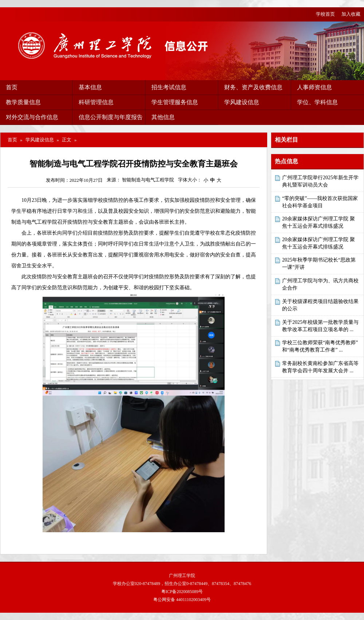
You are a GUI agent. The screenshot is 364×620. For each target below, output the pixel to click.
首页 (12, 87)
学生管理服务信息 (175, 102)
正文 (67, 140)
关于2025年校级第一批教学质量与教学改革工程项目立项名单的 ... (320, 326)
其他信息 (163, 117)
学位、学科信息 (317, 102)
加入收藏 (351, 14)
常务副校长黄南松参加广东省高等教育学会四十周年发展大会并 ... (320, 367)
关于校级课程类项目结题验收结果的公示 (320, 305)
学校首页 (325, 14)
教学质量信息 (23, 102)
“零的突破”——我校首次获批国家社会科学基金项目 (320, 202)
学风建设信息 (242, 102)
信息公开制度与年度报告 (111, 117)
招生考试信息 (169, 87)
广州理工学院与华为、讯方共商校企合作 (320, 284)
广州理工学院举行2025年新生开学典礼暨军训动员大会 (320, 181)
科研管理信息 (96, 102)
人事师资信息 (314, 87)
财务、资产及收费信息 (253, 87)
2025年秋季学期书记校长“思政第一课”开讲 (319, 264)
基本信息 (90, 87)
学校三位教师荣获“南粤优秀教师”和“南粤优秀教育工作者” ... (320, 346)
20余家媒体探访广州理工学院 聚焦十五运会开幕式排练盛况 (318, 222)
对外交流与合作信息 (32, 117)
